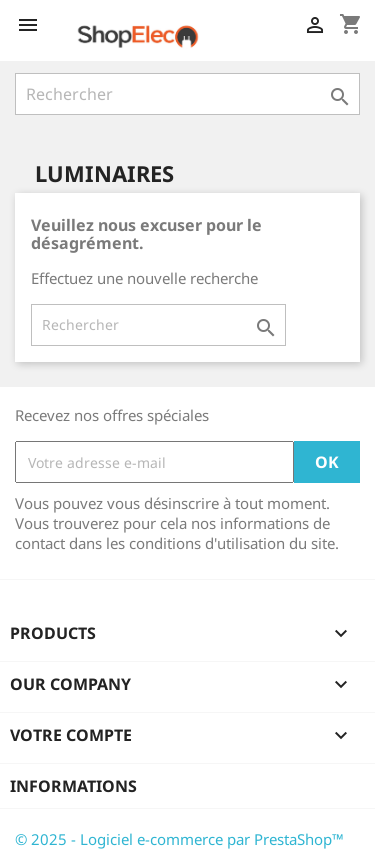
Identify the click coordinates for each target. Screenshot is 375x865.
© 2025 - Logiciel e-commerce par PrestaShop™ (179, 839)
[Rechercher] (187, 94)
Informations (73, 786)
